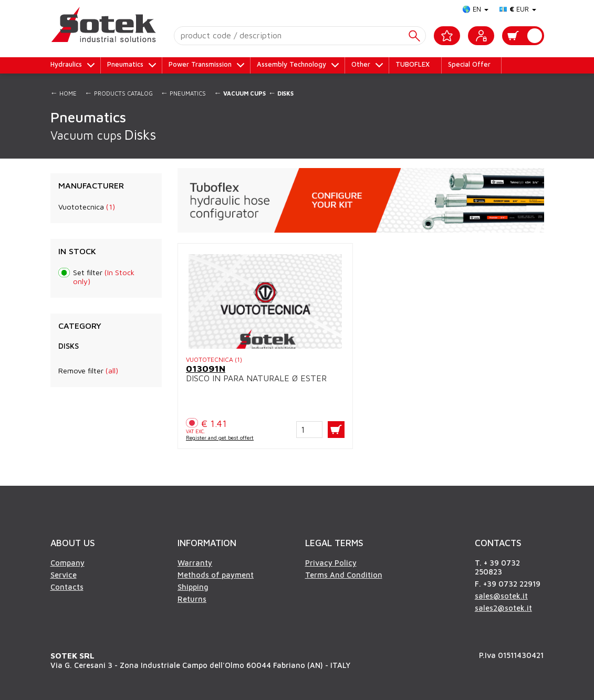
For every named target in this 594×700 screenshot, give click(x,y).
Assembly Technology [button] (291, 64)
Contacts (67, 587)
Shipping (193, 587)
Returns (192, 599)
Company (67, 563)
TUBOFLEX (413, 64)
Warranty (195, 563)
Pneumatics (184, 93)
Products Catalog (119, 93)
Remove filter (88, 370)
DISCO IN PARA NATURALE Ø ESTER (256, 378)
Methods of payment (216, 575)
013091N (206, 368)
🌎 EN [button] (475, 9)
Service (64, 575)
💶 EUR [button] (518, 9)
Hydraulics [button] (66, 64)
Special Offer (469, 64)
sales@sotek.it (501, 596)
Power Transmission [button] (200, 64)
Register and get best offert (220, 437)
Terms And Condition (344, 575)
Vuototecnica (87, 207)
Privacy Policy (331, 563)
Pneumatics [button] (125, 64)
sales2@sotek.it (503, 608)
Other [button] (361, 64)
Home (64, 93)
